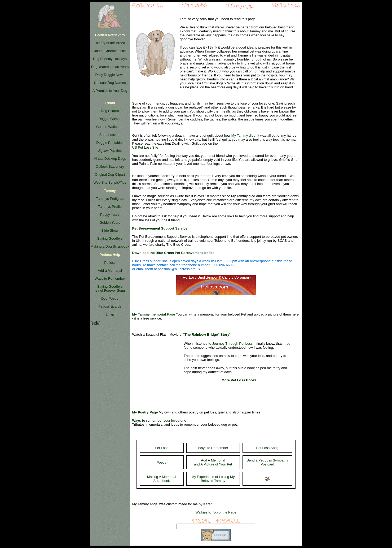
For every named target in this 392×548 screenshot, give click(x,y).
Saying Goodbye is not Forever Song (110, 288)
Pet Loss (162, 448)
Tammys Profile (110, 207)
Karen (208, 504)
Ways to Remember (110, 279)
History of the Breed (110, 43)
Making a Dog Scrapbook (110, 246)
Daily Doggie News (110, 75)
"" (207, 335)
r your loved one (159, 420)
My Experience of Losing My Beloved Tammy (213, 479)
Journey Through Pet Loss (232, 344)
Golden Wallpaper (110, 127)
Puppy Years (110, 215)
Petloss (110, 263)
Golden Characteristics (110, 51)
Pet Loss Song (267, 448)
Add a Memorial (110, 271)
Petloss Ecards (110, 306)
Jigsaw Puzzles (110, 151)
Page (154, 314)
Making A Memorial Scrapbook (162, 479)
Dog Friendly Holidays (110, 59)
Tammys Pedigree (110, 199)
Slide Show (110, 230)
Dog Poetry (110, 298)
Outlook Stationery (110, 167)
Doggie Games (110, 119)
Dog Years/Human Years (110, 67)
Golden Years (110, 223)
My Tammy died (243, 135)
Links (110, 315)
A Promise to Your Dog (110, 91)
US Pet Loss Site (145, 147)
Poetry (162, 462)
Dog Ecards (110, 111)
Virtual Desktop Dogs (110, 159)
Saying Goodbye (110, 238)
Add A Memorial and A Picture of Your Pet (213, 462)
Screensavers (110, 135)
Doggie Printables (110, 143)
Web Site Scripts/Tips (110, 182)
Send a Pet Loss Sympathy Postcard (267, 462)
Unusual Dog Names (110, 83)
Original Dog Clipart (110, 174)
